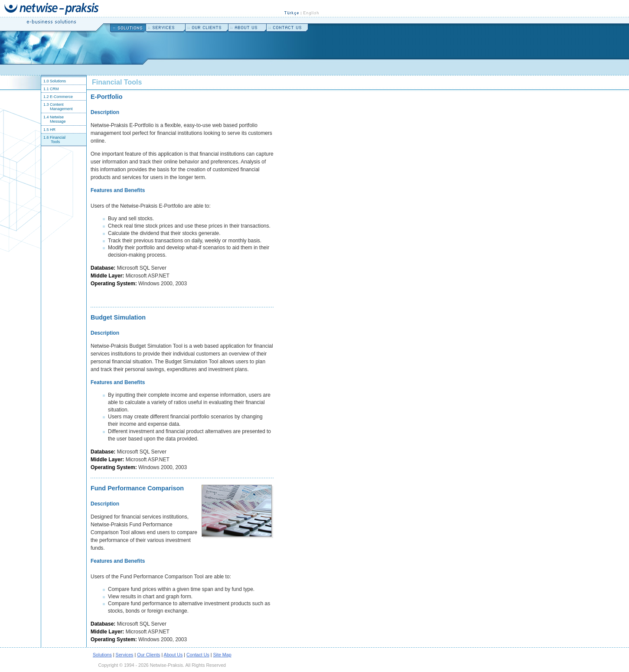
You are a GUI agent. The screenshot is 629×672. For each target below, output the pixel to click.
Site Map (222, 655)
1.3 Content (52, 104)
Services (125, 655)
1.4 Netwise (52, 117)
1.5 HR (48, 130)
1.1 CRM (50, 89)
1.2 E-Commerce (57, 97)
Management (61, 109)
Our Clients (148, 655)
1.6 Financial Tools (53, 140)
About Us (173, 655)
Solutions (102, 655)
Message (58, 121)
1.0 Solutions (54, 81)
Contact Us (198, 655)
